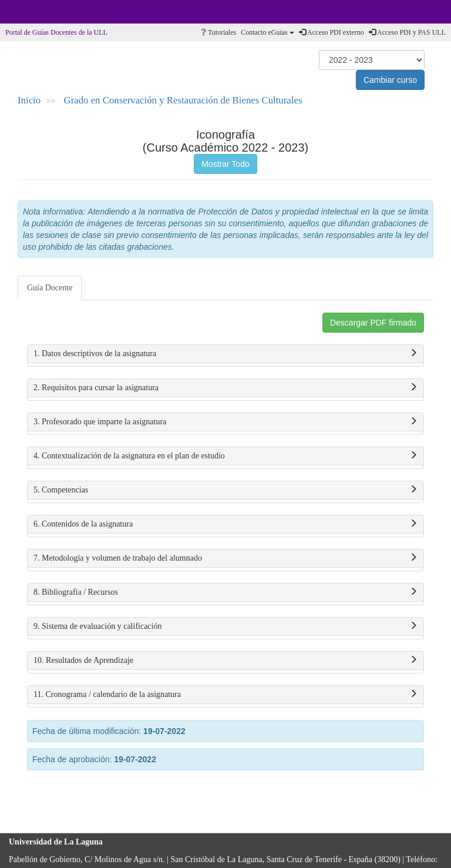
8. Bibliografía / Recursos (225, 592)
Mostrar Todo (225, 164)
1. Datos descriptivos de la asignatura (225, 354)
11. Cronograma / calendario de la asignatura (225, 695)
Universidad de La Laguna (41, 12)
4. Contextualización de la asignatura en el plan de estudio (225, 456)
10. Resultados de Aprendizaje (225, 661)
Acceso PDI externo (331, 32)
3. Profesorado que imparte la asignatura (225, 422)
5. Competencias (225, 490)
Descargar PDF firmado (373, 323)
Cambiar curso (390, 80)
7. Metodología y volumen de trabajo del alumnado (225, 558)
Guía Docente (50, 288)
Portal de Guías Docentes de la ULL (56, 32)
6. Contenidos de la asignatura (225, 524)
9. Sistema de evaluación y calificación (225, 626)
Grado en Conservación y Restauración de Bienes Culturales (183, 100)
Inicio (29, 100)
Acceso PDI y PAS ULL (407, 32)
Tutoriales (218, 32)
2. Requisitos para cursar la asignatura (225, 388)
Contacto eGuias (267, 32)
